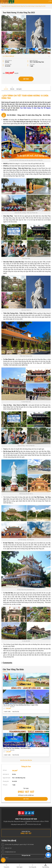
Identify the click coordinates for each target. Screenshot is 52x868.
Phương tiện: (8, 64)
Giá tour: (5, 770)
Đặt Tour (26, 79)
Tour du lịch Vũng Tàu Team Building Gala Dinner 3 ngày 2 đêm (21, 705)
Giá (4, 708)
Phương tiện (6, 707)
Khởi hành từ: (8, 61)
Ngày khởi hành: (34, 61)
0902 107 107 (8, 848)
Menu (51, 1)
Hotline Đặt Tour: (26, 832)
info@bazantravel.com (10, 852)
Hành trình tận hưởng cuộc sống (7, 3)
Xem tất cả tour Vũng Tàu (26, 760)
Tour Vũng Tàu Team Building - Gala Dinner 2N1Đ (17, 748)
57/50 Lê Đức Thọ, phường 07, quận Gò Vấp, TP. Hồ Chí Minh (19, 845)
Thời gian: (32, 64)
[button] (49, 17)
